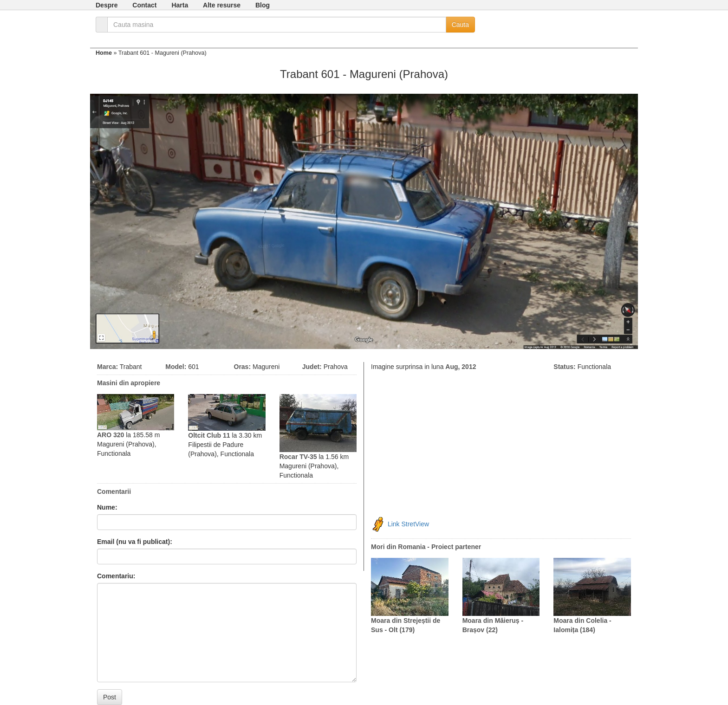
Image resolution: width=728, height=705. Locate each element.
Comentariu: (116, 576)
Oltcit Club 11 (209, 435)
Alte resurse (222, 5)
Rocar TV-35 (298, 457)
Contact (144, 5)
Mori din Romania (398, 547)
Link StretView (408, 524)
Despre (107, 5)
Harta (180, 5)
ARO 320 (110, 435)
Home (104, 53)
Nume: (107, 507)
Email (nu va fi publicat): (135, 542)
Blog (263, 5)
